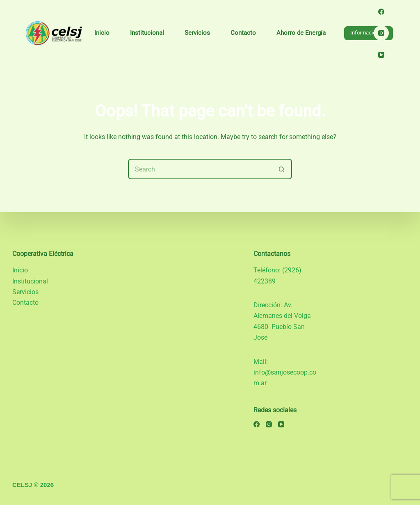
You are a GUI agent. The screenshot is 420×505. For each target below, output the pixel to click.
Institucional (147, 33)
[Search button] (282, 169)
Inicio (102, 33)
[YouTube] (381, 55)
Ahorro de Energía (301, 33)
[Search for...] (200, 169)
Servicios (197, 33)
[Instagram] (381, 33)
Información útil (369, 33)
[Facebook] (381, 11)
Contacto (243, 33)
